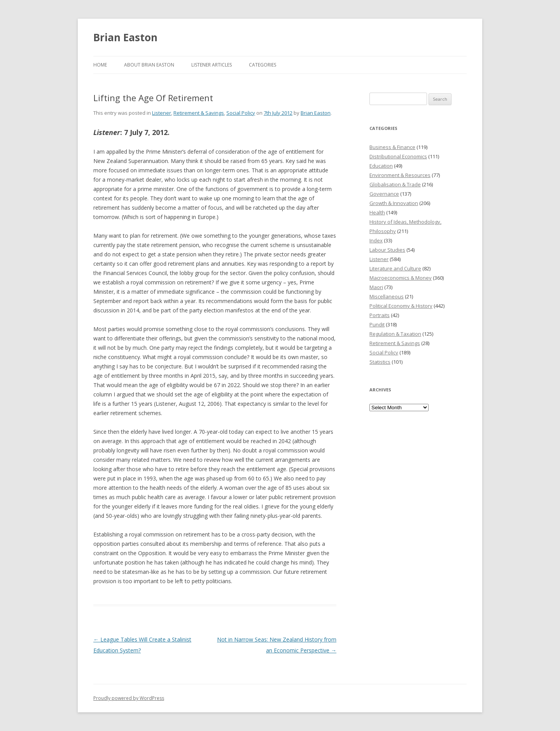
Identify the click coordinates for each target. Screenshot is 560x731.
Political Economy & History (401, 306)
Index (376, 240)
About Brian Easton (149, 65)
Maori (376, 287)
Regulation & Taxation (395, 334)
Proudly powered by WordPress (129, 698)
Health (377, 212)
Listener (162, 113)
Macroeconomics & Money (401, 278)
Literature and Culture (395, 268)
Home (100, 65)
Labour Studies (387, 250)
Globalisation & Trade (395, 184)
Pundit (377, 324)
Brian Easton (125, 37)
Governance (384, 194)
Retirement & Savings (199, 113)
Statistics (380, 362)
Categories (262, 65)
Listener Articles (212, 65)
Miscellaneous (387, 296)
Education (381, 166)
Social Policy (241, 113)
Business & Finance (392, 147)
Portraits (380, 315)
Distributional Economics (398, 156)
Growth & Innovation (394, 203)
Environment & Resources (400, 175)
